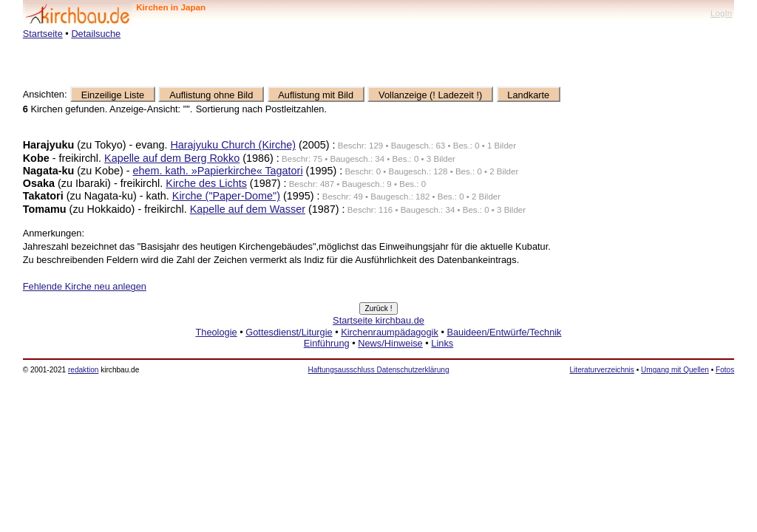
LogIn (721, 13)
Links (442, 343)
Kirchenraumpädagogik (390, 332)
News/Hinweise (390, 343)
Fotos (725, 370)
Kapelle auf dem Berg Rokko (172, 158)
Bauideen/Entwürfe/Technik (504, 332)
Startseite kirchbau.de (378, 320)
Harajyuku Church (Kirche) (233, 145)
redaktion (83, 370)
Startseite (43, 34)
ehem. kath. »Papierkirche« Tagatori (217, 171)
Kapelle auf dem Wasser (248, 209)
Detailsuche (96, 34)
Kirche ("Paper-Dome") (226, 196)
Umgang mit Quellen (675, 370)
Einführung (327, 343)
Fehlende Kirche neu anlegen (85, 286)
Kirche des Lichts (206, 183)
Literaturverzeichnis (602, 370)
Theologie (216, 332)
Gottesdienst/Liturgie (289, 332)
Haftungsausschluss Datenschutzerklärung (378, 370)
